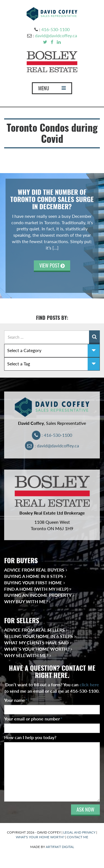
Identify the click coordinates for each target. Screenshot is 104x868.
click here (89, 684)
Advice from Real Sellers (34, 630)
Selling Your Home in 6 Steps (39, 636)
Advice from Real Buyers (34, 570)
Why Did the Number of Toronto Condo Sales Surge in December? (52, 199)
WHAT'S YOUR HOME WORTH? (40, 837)
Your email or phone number (33, 719)
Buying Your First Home (33, 583)
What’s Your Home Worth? (37, 649)
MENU (52, 89)
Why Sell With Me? (26, 655)
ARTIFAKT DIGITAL (60, 847)
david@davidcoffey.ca (56, 35)
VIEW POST (52, 265)
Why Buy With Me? (26, 601)
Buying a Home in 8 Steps (34, 576)
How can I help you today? (30, 737)
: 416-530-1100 (52, 435)
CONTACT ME (78, 837)
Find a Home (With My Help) (36, 589)
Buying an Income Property (38, 595)
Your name (16, 700)
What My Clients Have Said (36, 643)
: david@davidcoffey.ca (52, 446)
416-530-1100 (55, 29)
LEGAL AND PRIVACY (79, 832)
